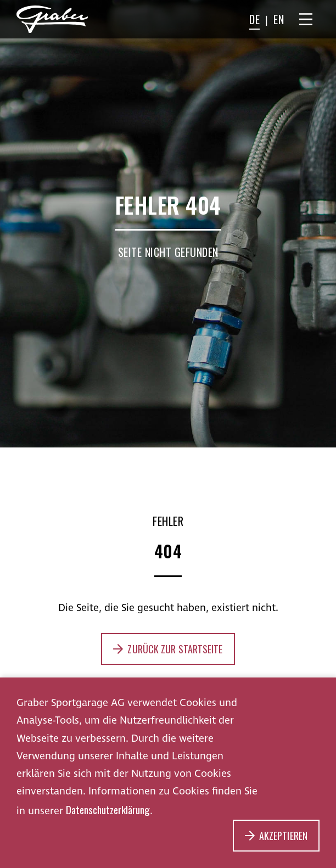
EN (279, 19)
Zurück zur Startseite (175, 649)
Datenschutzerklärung (108, 809)
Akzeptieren (283, 836)
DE (254, 19)
